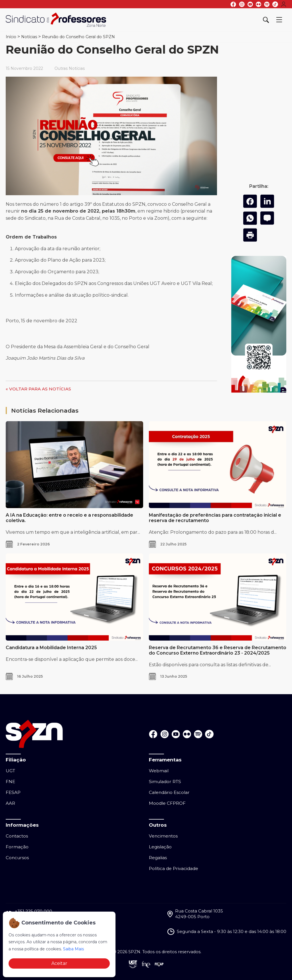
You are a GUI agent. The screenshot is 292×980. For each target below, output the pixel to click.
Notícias (29, 37)
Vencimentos (163, 836)
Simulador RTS (165, 782)
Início (11, 37)
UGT (10, 771)
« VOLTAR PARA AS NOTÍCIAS (38, 389)
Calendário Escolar (169, 792)
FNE (10, 782)
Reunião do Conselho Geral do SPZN (78, 37)
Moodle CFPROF (167, 803)
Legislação (160, 847)
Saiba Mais (73, 949)
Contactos (17, 836)
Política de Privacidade (174, 868)
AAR (10, 803)
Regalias (158, 858)
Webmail (159, 771)
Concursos (17, 858)
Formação (17, 847)
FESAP (13, 792)
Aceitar (59, 963)
